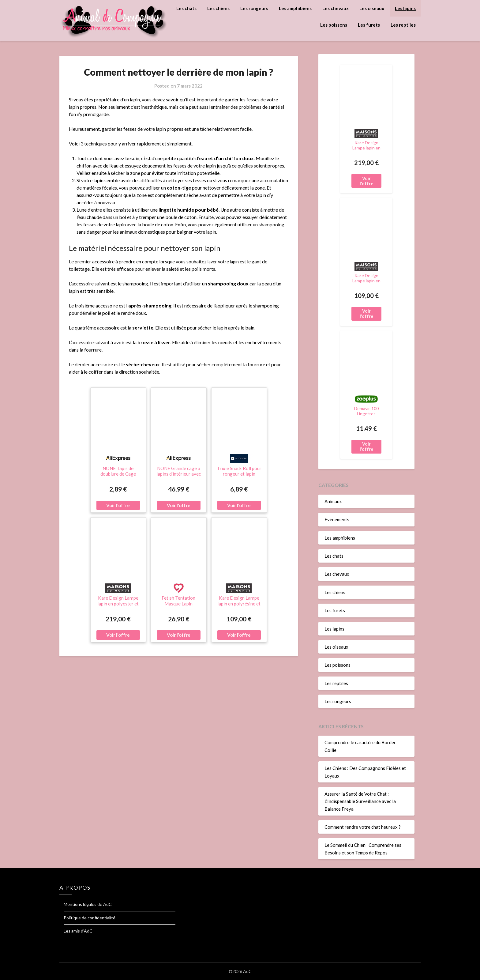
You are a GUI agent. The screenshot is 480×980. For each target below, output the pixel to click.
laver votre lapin (224, 261)
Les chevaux (336, 8)
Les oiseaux (372, 8)
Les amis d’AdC (78, 931)
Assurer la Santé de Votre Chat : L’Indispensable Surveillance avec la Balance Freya (360, 801)
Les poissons (334, 25)
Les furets (369, 25)
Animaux (333, 501)
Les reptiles (403, 25)
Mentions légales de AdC (88, 904)
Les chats (186, 8)
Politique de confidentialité (90, 918)
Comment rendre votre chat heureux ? (363, 827)
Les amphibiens (295, 8)
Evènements (337, 519)
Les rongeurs (254, 8)
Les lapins (405, 8)
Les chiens (218, 8)
